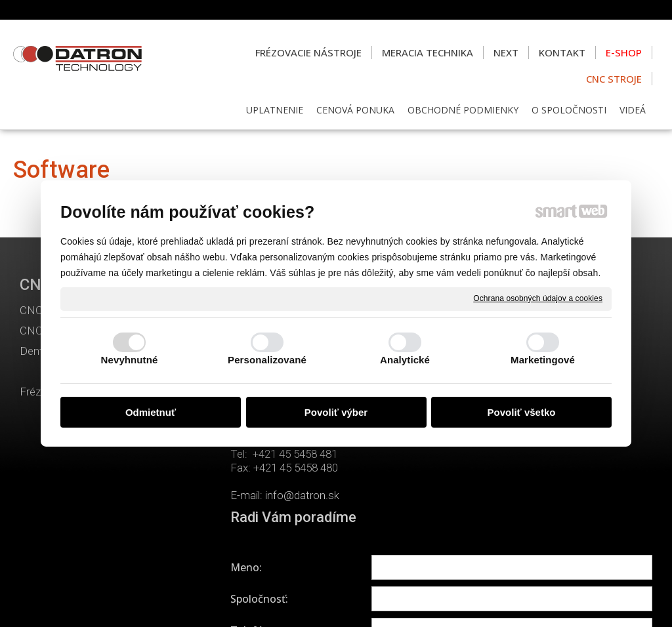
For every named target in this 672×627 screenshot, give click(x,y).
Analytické (405, 360)
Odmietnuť (151, 412)
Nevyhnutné (130, 360)
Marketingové (543, 360)
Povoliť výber (336, 412)
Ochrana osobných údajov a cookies (538, 298)
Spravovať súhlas (565, 601)
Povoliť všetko (522, 412)
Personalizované (267, 360)
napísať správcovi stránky (328, 601)
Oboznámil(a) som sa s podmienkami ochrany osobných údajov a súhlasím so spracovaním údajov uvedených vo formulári (555, 508)
